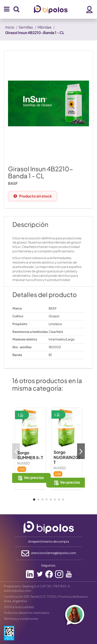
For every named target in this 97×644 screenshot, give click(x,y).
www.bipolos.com (18, 591)
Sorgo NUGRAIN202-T (69, 457)
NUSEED (24, 463)
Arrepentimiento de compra (49, 541)
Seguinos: (48, 565)
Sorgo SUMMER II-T (30, 455)
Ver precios (30, 478)
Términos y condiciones (21, 619)
